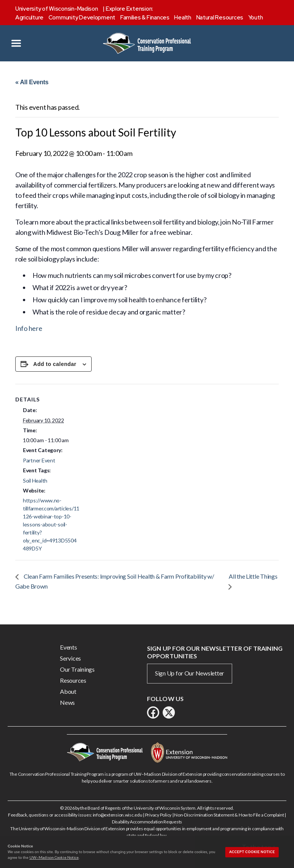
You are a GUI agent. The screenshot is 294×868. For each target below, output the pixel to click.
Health (183, 18)
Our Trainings (77, 669)
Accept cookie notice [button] (252, 852)
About (68, 691)
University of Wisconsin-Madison (57, 9)
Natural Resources (220, 18)
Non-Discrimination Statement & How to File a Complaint (229, 815)
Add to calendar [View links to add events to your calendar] (55, 364)
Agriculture (29, 18)
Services (70, 658)
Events (68, 647)
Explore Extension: (129, 9)
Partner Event (39, 460)
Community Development (82, 18)
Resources (73, 680)
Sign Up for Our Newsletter (190, 673)
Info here (29, 328)
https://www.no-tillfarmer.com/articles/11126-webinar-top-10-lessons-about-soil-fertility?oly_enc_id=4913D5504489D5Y (51, 524)
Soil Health (35, 481)
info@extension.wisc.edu (118, 815)
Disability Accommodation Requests (147, 822)
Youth (256, 18)
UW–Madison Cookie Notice (54, 857)
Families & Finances (145, 18)
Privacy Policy (158, 815)
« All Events (32, 82)
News (67, 702)
